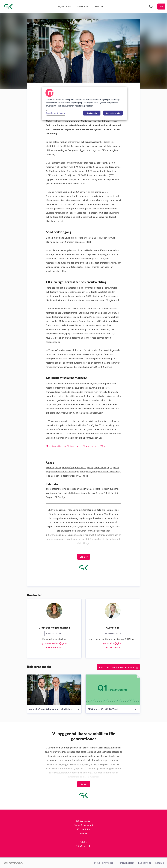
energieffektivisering (56, 489)
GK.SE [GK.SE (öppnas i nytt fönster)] (84, 842)
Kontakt (99, 6)
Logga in (160, 863)
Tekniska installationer (69, 493)
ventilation (51, 493)
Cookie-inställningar (56, 113)
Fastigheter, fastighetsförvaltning (97, 472)
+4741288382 (113, 647)
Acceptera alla (113, 113)
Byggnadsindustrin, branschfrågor (63, 472)
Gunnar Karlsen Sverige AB (94, 493)
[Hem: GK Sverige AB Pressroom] (8, 7)
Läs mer (84, 557)
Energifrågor (68, 467)
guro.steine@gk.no (113, 643)
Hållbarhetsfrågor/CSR (71, 476)
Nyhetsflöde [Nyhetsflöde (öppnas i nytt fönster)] (145, 863)
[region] (84, 103)
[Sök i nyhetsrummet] (151, 7)
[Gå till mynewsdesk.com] (14, 863)
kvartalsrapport (92, 489)
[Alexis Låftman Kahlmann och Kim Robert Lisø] (54, 690)
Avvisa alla (92, 113)
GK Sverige (60, 497)
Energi (117, 472)
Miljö (86, 476)
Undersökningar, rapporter (106, 467)
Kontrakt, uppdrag (84, 467)
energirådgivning (75, 489)
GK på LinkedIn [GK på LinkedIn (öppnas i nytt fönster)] (83, 846)
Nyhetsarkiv (64, 6)
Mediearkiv (83, 6)
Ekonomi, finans (54, 467)
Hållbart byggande (110, 489)
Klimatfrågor (52, 476)
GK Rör (111, 493)
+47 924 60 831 (54, 647)
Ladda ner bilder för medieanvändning (118, 667)
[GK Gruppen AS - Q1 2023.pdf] (113, 690)
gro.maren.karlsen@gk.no (54, 643)
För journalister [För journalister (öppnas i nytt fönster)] (126, 863)
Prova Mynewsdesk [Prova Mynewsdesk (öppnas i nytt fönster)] (104, 863)
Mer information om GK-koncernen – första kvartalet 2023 (75, 446)
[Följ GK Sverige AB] (161, 7)
